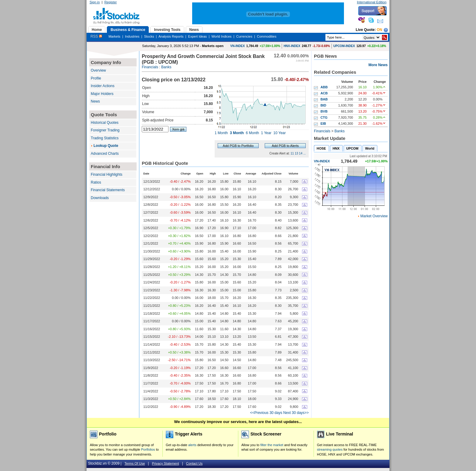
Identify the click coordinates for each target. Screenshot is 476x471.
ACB (324, 93)
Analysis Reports (171, 36)
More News (378, 65)
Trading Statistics (105, 138)
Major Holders (102, 94)
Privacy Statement (165, 463)
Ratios (96, 182)
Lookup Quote (106, 146)
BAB (324, 99)
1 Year (266, 133)
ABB (324, 87)
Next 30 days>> (296, 413)
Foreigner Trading (105, 130)
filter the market (272, 445)
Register (111, 2)
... (304, 153)
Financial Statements (108, 190)
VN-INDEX (238, 46)
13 (296, 153)
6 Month (252, 133)
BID (323, 105)
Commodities (267, 36)
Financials (150, 67)
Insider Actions (103, 86)
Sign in (95, 2)
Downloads (100, 198)
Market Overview (374, 216)
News (95, 101)
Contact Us (194, 463)
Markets (114, 36)
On (379, 30)
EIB (323, 124)
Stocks (149, 36)
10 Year (280, 133)
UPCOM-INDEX (344, 46)
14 (301, 153)
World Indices (221, 36)
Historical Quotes (105, 123)
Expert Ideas (198, 36)
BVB (324, 111)
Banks (166, 67)
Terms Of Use (135, 463)
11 (292, 153)
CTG (324, 117)
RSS (96, 36)
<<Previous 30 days (266, 413)
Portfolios (148, 449)
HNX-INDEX (292, 46)
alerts (192, 445)
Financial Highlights (107, 175)
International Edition (372, 2)
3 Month (237, 133)
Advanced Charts (105, 154)
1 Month (221, 133)
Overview (98, 70)
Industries (132, 36)
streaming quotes (330, 449)
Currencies (244, 36)
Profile (96, 78)
